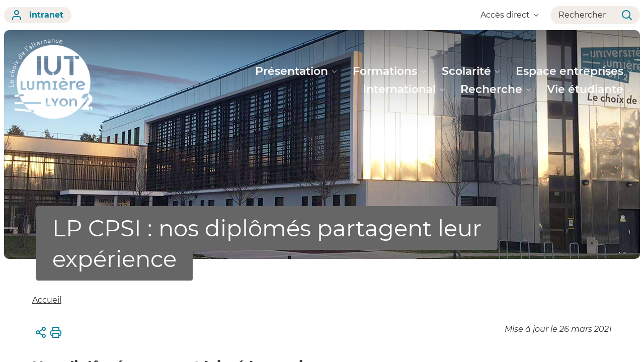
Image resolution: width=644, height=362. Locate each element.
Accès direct (509, 15)
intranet (38, 15)
